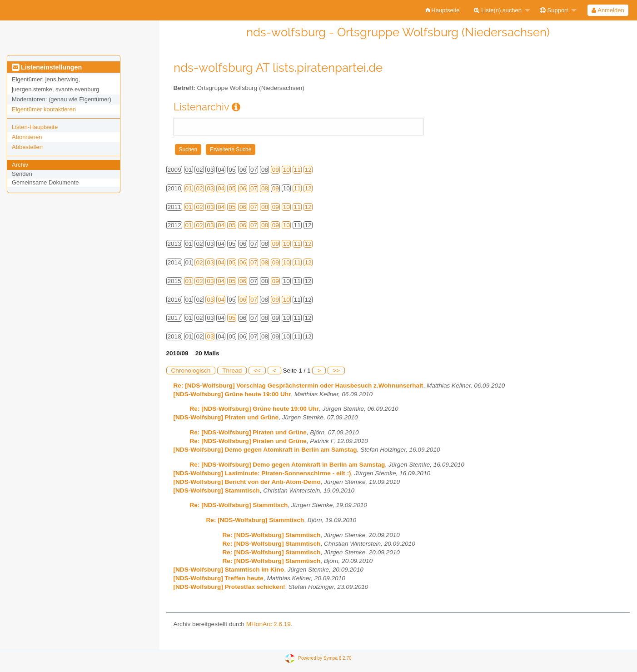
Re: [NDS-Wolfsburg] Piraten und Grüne (248, 432)
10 (286, 170)
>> (336, 371)
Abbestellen (27, 147)
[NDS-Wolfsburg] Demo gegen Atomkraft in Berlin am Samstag (265, 450)
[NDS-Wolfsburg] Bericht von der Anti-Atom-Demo (247, 482)
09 (276, 170)
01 (189, 188)
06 (243, 188)
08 (265, 188)
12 (308, 170)
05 (232, 188)
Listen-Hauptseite (35, 127)
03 (210, 188)
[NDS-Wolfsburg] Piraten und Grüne (226, 417)
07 (254, 188)
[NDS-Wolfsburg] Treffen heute (219, 578)
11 (297, 170)
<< (257, 371)
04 (221, 188)
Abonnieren (27, 137)
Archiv (20, 165)
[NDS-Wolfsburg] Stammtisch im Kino (229, 570)
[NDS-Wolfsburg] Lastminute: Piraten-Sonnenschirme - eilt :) (262, 473)
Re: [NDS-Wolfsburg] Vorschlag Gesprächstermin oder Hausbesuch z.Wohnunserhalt (299, 386)
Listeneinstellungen (47, 67)
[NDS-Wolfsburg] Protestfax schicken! (229, 587)
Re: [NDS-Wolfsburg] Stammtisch (239, 505)
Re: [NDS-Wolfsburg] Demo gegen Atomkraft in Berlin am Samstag (288, 465)
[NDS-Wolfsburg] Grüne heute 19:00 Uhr (232, 394)
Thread (232, 371)
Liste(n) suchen (498, 10)
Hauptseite (443, 10)
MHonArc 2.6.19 (269, 624)
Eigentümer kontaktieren (44, 109)
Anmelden (608, 10)
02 (199, 188)
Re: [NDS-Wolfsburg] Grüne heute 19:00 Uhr (255, 409)
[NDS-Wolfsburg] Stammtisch (217, 490)
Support (554, 10)
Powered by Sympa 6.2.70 (325, 658)
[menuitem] (443, 10)
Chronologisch (191, 371)
